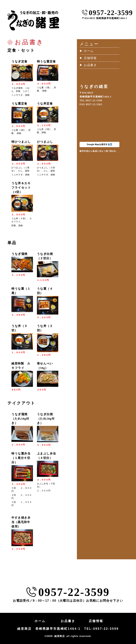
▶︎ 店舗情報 (88, 58)
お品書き (68, 621)
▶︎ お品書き (88, 65)
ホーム (40, 621)
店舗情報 (96, 621)
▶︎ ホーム (87, 51)
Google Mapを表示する (99, 144)
